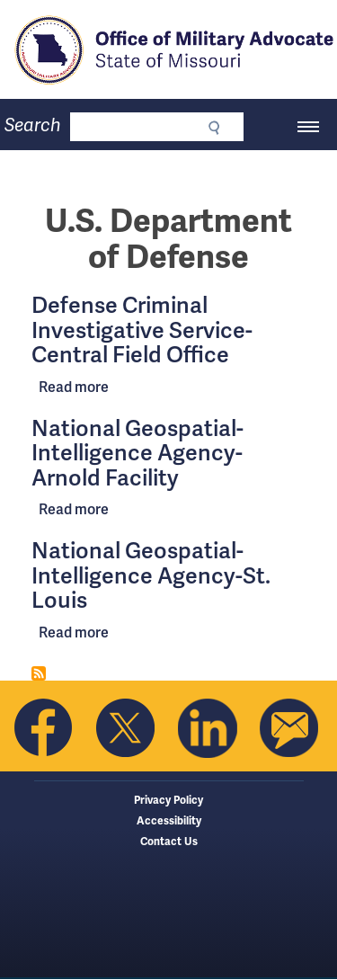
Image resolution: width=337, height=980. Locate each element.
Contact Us (169, 842)
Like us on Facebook (44, 728)
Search (33, 125)
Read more (74, 387)
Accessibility (169, 821)
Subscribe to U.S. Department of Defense (39, 673)
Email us (289, 728)
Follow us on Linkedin (208, 728)
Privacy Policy (168, 801)
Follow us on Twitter (126, 728)
